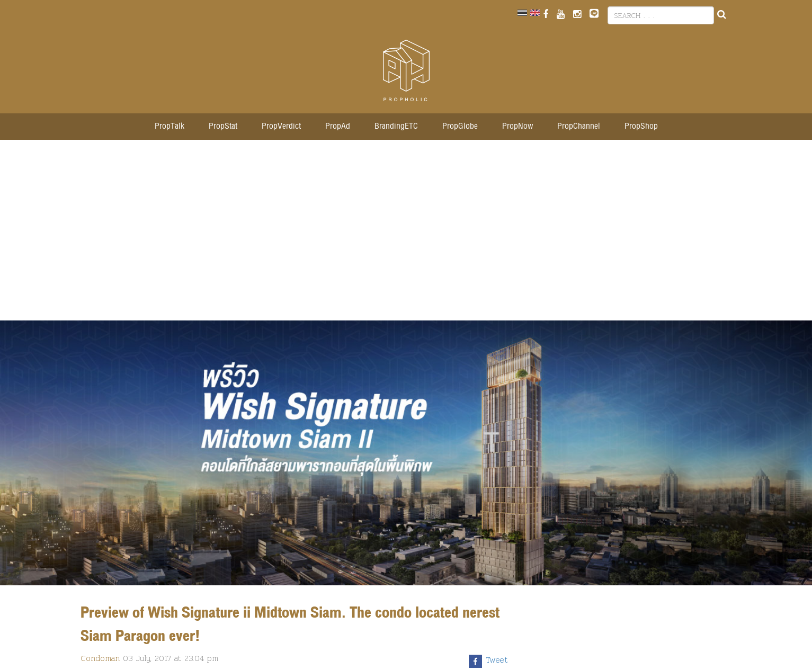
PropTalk (169, 126)
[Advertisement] (406, 236)
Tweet (497, 660)
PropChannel (579, 126)
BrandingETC (396, 126)
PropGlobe (460, 126)
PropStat (223, 126)
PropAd (338, 126)
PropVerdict (281, 126)
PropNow (517, 126)
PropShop (641, 126)
